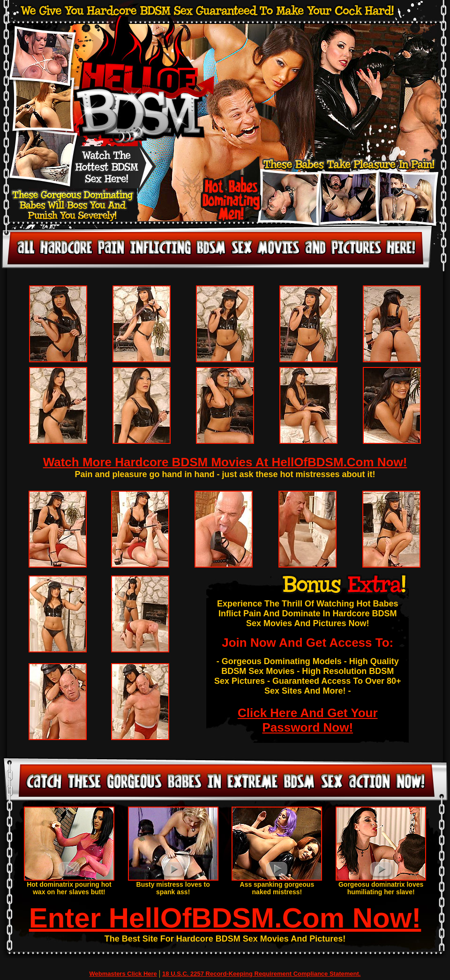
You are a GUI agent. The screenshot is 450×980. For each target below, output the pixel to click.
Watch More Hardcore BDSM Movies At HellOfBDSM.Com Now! (225, 462)
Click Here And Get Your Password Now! (308, 720)
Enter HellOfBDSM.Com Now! (225, 918)
